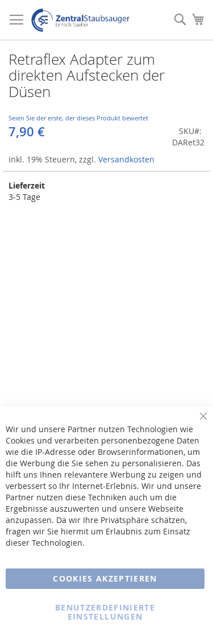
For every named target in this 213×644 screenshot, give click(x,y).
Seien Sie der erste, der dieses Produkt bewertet (78, 118)
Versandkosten (126, 159)
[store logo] (80, 20)
